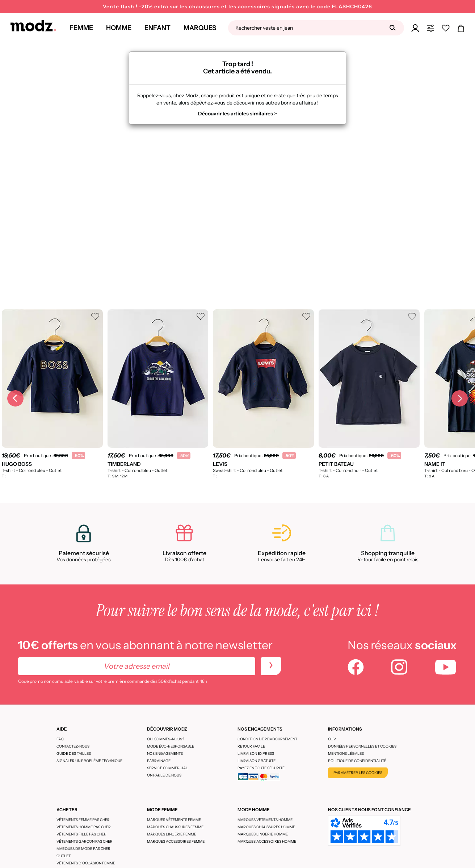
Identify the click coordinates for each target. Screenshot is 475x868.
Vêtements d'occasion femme (86, 863)
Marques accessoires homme (267, 841)
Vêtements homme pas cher (84, 827)
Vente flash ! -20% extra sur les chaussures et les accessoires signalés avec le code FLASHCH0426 (237, 7)
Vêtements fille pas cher (81, 834)
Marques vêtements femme (174, 820)
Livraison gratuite (257, 761)
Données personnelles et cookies (362, 746)
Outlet (64, 856)
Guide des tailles (74, 754)
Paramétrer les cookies (358, 773)
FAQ (60, 739)
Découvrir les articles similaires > (237, 114)
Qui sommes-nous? (166, 739)
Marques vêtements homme (265, 820)
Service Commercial (167, 768)
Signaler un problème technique (89, 761)
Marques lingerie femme (172, 834)
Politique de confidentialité (357, 761)
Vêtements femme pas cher (83, 820)
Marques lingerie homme (263, 834)
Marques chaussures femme (175, 827)
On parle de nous (164, 775)
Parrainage (159, 761)
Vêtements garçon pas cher (85, 841)
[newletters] (271, 666)
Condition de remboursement (267, 739)
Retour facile (251, 746)
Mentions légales (346, 754)
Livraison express (256, 754)
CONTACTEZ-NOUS (73, 746)
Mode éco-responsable (171, 746)
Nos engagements (165, 754)
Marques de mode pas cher (83, 849)
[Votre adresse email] (137, 666)
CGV (332, 739)
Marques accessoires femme (176, 841)
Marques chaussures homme (266, 827)
